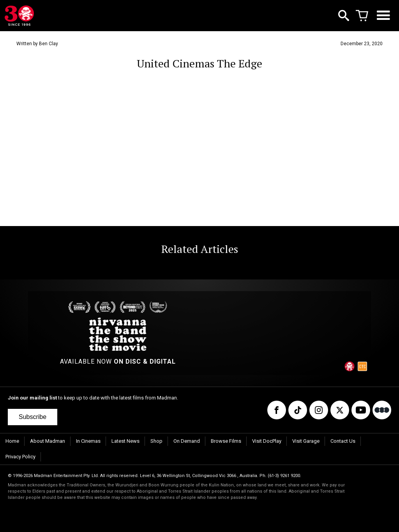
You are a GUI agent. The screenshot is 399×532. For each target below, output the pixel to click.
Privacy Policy (20, 457)
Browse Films (226, 441)
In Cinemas (88, 441)
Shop (156, 441)
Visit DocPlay (267, 441)
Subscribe (33, 417)
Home (12, 441)
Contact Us (343, 441)
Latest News (125, 441)
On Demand (187, 441)
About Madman (48, 441)
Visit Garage (306, 441)
